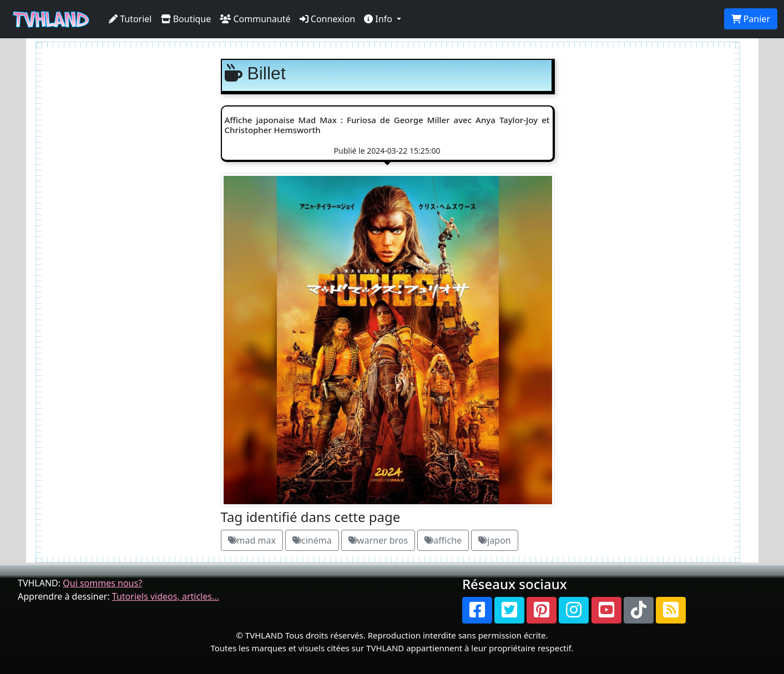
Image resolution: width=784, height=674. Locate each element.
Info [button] (379, 19)
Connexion (328, 19)
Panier (751, 19)
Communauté (255, 19)
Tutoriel (130, 19)
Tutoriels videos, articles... (166, 596)
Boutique (186, 19)
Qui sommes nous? (102, 583)
